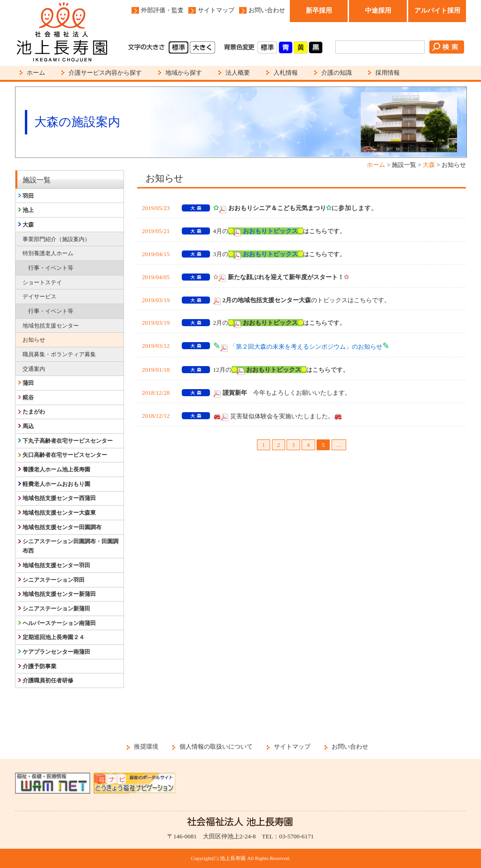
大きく (202, 47)
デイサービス (39, 297)
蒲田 (28, 383)
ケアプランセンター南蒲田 (56, 652)
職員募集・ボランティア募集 (59, 354)
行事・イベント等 (51, 268)
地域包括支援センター (51, 326)
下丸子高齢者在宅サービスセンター (68, 441)
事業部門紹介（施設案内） (56, 239)
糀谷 (28, 398)
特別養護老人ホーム (48, 253)
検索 (447, 47)
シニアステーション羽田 (54, 580)
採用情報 (388, 73)
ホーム (36, 73)
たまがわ (34, 412)
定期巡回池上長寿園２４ (54, 637)
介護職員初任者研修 (48, 680)
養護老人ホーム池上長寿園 (56, 469)
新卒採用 (319, 11)
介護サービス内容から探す (105, 73)
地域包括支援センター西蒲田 (59, 498)
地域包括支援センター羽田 (56, 565)
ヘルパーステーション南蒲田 (59, 623)
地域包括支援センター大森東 (59, 513)
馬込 (28, 426)
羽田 (28, 196)
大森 (429, 165)
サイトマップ (216, 10)
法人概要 (238, 73)
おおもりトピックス (270, 323)
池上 (28, 210)
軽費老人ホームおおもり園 (56, 484)
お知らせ (34, 340)
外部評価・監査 (162, 10)
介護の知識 (337, 73)
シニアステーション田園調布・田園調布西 (70, 546)
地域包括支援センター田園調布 (62, 527)
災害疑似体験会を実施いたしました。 (282, 416)
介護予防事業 (39, 666)
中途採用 (378, 11)
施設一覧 (37, 180)
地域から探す (184, 73)
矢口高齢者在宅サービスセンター (65, 455)
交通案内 (34, 369)
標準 (178, 47)
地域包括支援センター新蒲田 (59, 594)
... (339, 445)
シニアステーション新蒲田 (56, 609)
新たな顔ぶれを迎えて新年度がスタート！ (288, 277)
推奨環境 (146, 747)
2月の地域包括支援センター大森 (267, 300)
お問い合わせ (267, 10)
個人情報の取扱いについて (216, 747)
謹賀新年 (235, 393)
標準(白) (267, 47)
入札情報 (286, 73)
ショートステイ (42, 282)
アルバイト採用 (437, 11)
